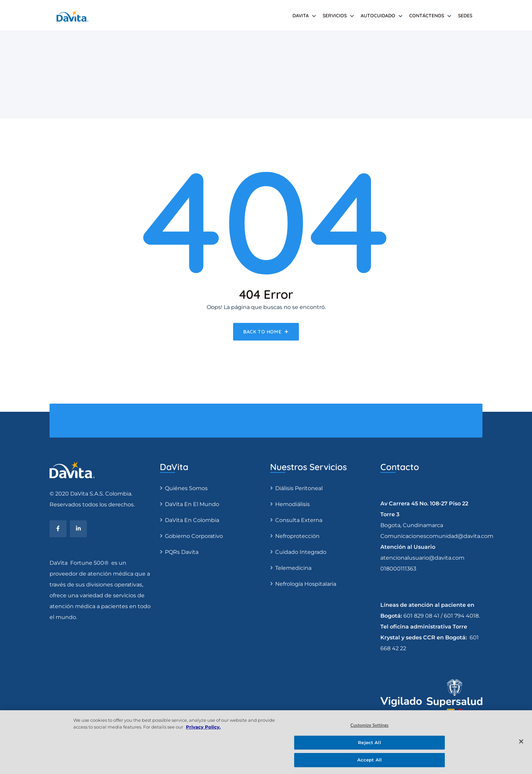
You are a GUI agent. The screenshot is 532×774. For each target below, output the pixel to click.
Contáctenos (427, 16)
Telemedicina (293, 568)
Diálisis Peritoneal (299, 488)
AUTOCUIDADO (378, 16)
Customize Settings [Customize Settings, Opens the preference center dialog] (369, 725)
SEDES (465, 16)
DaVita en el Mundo (192, 504)
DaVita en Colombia (192, 520)
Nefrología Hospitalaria (306, 584)
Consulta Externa (299, 520)
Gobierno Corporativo (194, 536)
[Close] (521, 741)
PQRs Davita (182, 552)
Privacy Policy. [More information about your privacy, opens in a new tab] (203, 727)
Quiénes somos (186, 488)
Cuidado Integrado (301, 552)
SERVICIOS (335, 16)
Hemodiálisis (292, 504)
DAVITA (301, 16)
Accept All (369, 760)
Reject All (369, 742)
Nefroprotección (297, 536)
